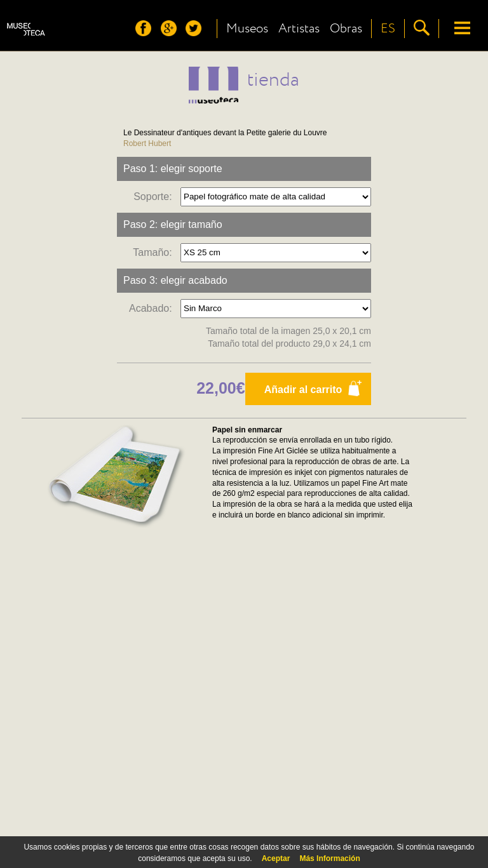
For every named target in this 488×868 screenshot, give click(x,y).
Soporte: (155, 196)
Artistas (299, 29)
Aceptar (276, 858)
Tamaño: (155, 252)
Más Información (329, 858)
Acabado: (153, 308)
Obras (346, 29)
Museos (247, 29)
